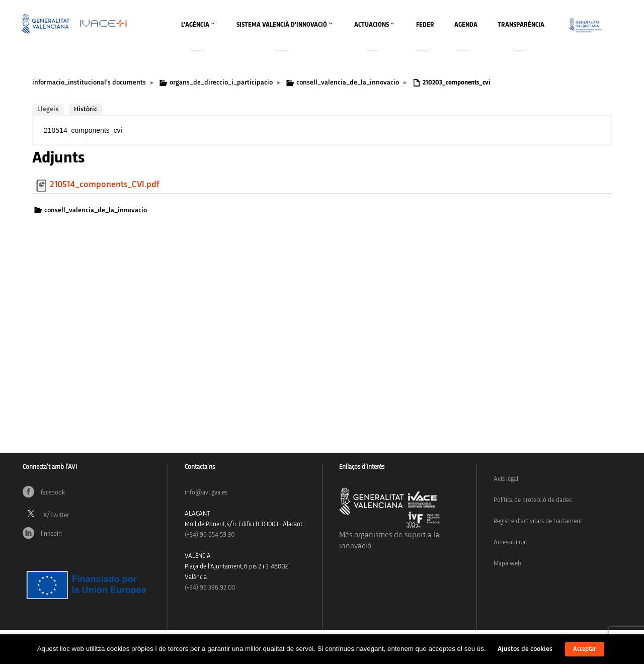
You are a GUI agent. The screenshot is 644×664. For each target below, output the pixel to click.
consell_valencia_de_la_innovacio (348, 82)
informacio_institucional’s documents (89, 82)
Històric (86, 109)
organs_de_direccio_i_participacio (221, 82)
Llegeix (48, 109)
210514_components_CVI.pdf (105, 185)
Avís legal (506, 479)
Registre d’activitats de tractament (538, 521)
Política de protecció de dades (533, 500)
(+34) (210, 535)
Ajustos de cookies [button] (525, 649)
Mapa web (507, 564)
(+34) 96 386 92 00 (210, 588)
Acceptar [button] (585, 649)
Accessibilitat (510, 543)
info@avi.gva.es (206, 493)
